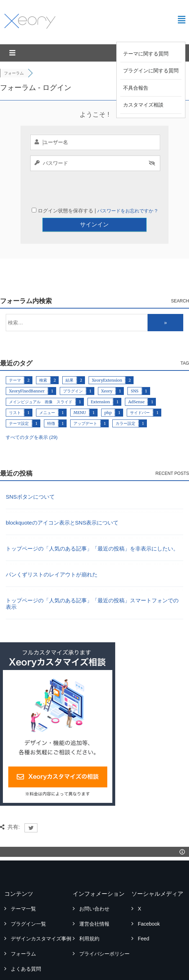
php (108, 390)
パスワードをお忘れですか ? (127, 188)
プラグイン (73, 368)
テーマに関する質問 (146, 54)
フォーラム (23, 931)
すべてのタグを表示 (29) (32, 414)
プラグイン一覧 (28, 901)
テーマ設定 (19, 400)
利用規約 (89, 916)
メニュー (47, 390)
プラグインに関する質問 (151, 71)
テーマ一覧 (23, 886)
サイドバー (140, 390)
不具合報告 (136, 88)
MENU (80, 390)
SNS (134, 368)
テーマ (15, 357)
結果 (69, 357)
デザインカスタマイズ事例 (41, 916)
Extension (100, 379)
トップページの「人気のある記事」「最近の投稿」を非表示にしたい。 (92, 525)
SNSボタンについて (30, 474)
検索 (43, 357)
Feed (144, 916)
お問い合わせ (94, 886)
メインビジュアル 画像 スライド (41, 379)
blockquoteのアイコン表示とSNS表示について (62, 500)
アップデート (85, 400)
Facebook (149, 901)
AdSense (136, 379)
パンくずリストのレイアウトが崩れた (52, 551)
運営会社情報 (94, 901)
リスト (15, 390)
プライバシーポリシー (104, 931)
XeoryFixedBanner (27, 368)
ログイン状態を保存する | (67, 188)
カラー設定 (125, 400)
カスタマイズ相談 (143, 105)
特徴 (51, 400)
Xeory (107, 368)
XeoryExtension (107, 357)
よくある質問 (26, 946)
